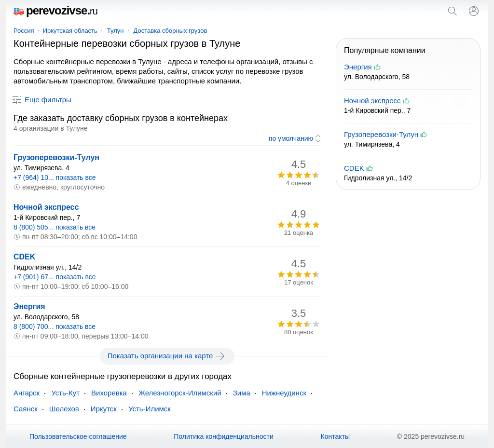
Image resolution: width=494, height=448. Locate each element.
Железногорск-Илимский (180, 393)
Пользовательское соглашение (78, 436)
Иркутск (104, 409)
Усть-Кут (65, 393)
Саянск (26, 409)
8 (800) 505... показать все (55, 227)
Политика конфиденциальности (224, 436)
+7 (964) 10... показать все (55, 177)
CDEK (24, 257)
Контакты (335, 436)
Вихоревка (109, 393)
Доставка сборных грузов (171, 31)
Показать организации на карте (167, 356)
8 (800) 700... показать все (55, 326)
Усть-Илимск (150, 409)
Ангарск (27, 393)
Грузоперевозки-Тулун (56, 157)
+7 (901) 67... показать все (55, 277)
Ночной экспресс (46, 207)
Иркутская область (70, 31)
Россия (24, 31)
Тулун (116, 31)
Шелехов (64, 409)
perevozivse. (55, 10)
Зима (242, 393)
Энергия (29, 306)
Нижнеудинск (284, 393)
